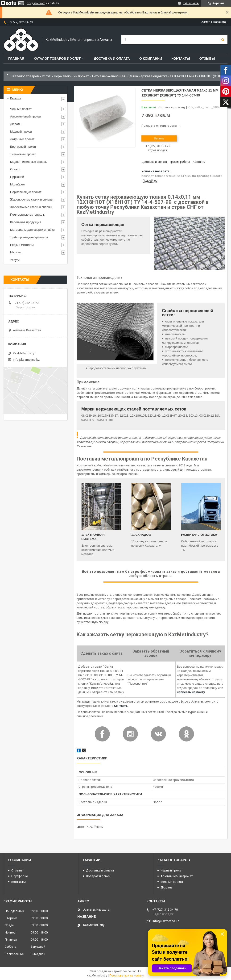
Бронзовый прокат (23, 147)
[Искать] (223, 40)
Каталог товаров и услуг (57, 59)
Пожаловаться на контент (127, 976)
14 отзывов (191, 3)
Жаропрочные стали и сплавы (32, 199)
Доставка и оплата (112, 59)
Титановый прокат (23, 154)
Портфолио (20, 876)
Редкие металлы (22, 245)
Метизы (16, 252)
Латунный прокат (22, 139)
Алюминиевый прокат (26, 116)
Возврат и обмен (98, 876)
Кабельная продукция (26, 222)
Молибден (17, 184)
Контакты (181, 59)
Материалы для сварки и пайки (32, 230)
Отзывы (207, 59)
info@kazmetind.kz (26, 360)
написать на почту (191, 692)
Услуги (15, 260)
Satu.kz (136, 971)
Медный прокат (21, 132)
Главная (16, 59)
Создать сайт (36, 3)
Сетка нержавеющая (109, 76)
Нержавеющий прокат (71, 76)
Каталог (16, 98)
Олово (15, 169)
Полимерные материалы (28, 215)
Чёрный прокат (172, 870)
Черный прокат (21, 109)
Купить (159, 138)
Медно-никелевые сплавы (29, 162)
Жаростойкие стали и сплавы (31, 207)
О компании (151, 59)
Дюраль (16, 124)
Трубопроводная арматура (29, 237)
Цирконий (17, 177)
